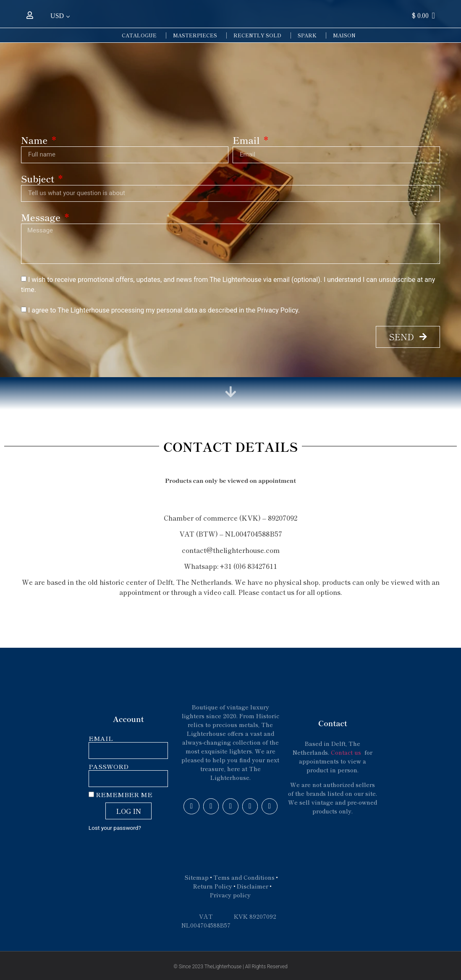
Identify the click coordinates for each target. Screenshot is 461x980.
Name (35, 141)
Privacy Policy (278, 310)
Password (109, 767)
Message (42, 218)
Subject (39, 179)
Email (247, 141)
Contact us (347, 752)
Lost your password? (115, 828)
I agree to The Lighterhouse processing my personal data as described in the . (164, 310)
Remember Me (120, 795)
